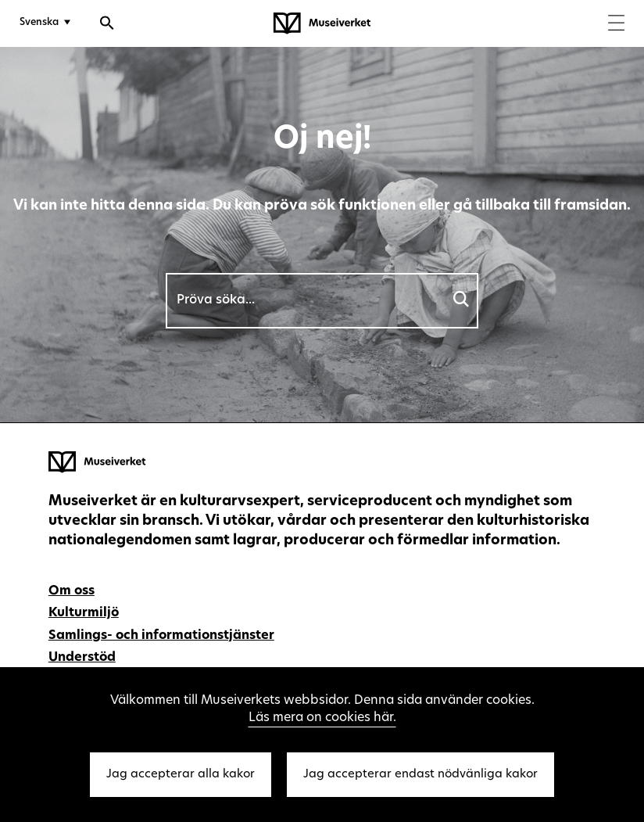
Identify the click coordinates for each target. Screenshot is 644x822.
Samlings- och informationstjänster (161, 636)
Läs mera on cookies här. (322, 718)
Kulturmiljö (84, 613)
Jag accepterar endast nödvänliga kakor (420, 775)
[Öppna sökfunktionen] (107, 25)
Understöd (82, 658)
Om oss (72, 591)
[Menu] (616, 25)
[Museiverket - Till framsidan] (322, 23)
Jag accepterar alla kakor (181, 775)
